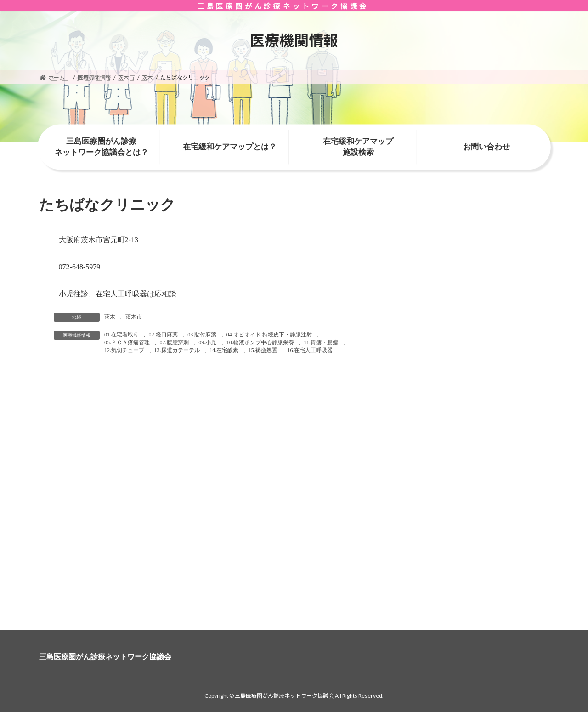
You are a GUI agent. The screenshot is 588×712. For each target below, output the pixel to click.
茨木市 (134, 317)
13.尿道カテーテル (177, 350)
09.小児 (207, 342)
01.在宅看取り (122, 335)
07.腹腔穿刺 (174, 342)
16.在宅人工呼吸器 (310, 350)
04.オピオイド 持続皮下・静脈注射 (269, 335)
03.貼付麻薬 (202, 335)
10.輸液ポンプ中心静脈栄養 (260, 342)
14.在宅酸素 (224, 350)
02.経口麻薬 (163, 335)
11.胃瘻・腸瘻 (321, 342)
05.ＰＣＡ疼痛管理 (127, 342)
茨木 (110, 317)
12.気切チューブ (124, 350)
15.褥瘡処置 (263, 350)
